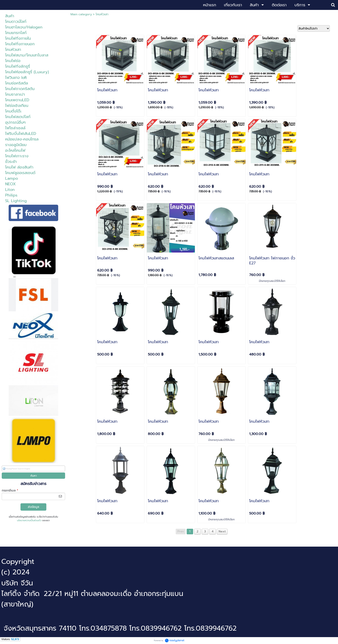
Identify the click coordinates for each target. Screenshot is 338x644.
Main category (81, 14)
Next (222, 531)
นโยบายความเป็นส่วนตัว (29, 520)
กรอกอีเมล (10, 490)
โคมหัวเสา (102, 14)
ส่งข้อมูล (34, 507)
